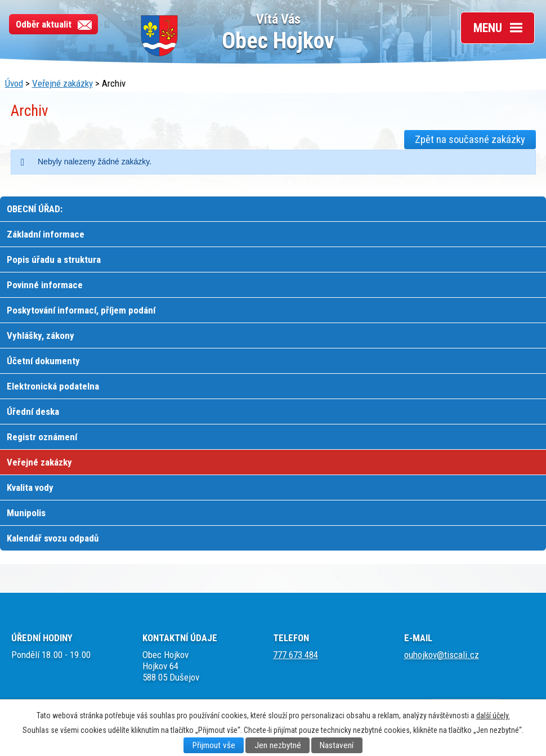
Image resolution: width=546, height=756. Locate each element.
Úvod (14, 83)
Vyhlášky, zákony (41, 335)
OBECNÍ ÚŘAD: (35, 209)
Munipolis (26, 513)
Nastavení (337, 745)
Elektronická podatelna (53, 386)
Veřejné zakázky (62, 83)
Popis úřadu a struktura (54, 260)
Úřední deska (33, 411)
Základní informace (46, 234)
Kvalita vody (30, 487)
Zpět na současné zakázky (470, 140)
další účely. (493, 715)
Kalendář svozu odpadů (53, 538)
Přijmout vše (214, 745)
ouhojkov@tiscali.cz (442, 655)
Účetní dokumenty (43, 361)
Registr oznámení (42, 437)
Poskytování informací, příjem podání (81, 310)
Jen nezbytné (278, 745)
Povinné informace (45, 285)
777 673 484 (296, 655)
